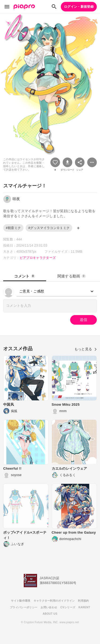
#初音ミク (13, 228)
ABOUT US (50, 614)
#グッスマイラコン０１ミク (49, 228)
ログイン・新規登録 (79, 7)
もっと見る (86, 349)
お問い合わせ (49, 607)
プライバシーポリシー (24, 607)
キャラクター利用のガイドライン (54, 601)
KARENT (84, 607)
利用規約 (83, 601)
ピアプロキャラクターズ (38, 258)
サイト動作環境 (21, 601)
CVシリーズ (68, 607)
